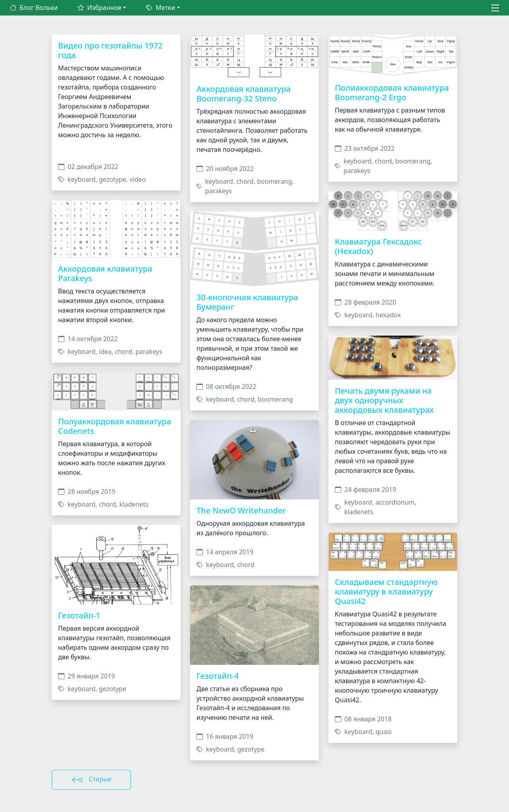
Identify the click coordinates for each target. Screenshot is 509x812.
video (138, 179)
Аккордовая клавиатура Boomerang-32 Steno (244, 94)
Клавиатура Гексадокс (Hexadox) (378, 246)
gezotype (113, 179)
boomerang (274, 181)
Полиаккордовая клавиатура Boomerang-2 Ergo (392, 92)
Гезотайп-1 (79, 615)
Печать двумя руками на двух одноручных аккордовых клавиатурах (384, 400)
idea (105, 352)
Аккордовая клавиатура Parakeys (105, 273)
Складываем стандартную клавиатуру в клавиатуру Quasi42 (386, 592)
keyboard (82, 179)
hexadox (389, 315)
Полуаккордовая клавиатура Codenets (115, 426)
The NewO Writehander (241, 510)
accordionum (395, 502)
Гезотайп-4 (218, 676)
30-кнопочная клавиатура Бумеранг (247, 302)
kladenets (134, 504)
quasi (384, 732)
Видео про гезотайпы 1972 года (110, 50)
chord (123, 352)
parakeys (149, 352)
